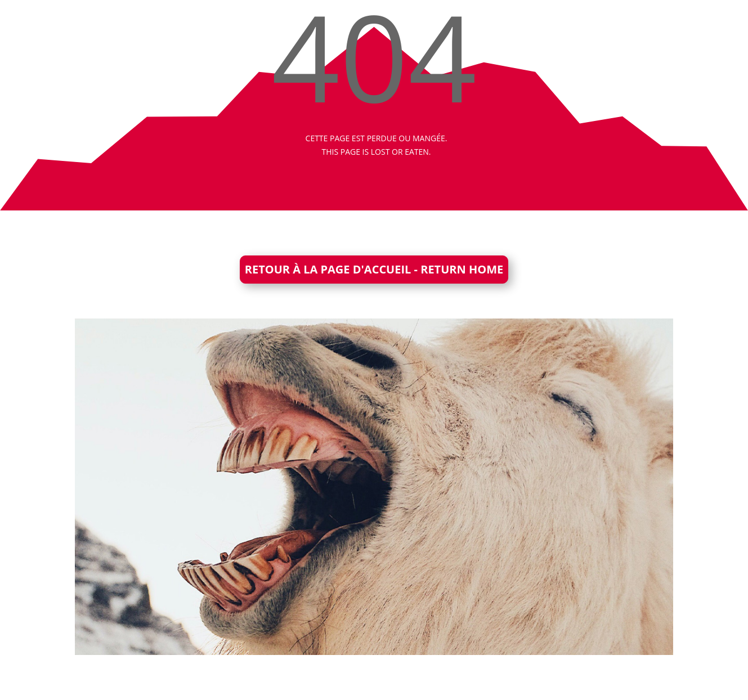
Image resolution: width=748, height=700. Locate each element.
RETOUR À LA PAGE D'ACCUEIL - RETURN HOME (374, 269)
